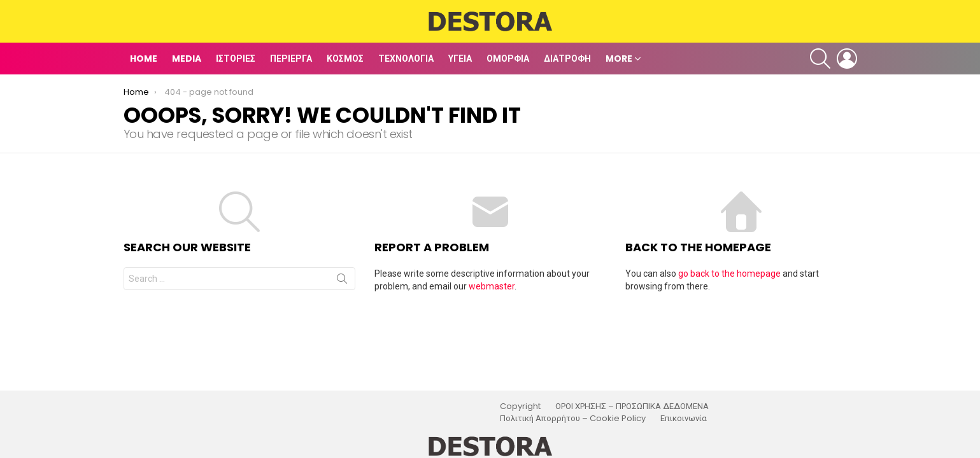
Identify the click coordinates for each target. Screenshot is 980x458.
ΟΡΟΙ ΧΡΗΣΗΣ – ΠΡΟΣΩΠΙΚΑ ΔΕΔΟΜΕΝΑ (632, 406)
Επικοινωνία (684, 419)
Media (187, 59)
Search (342, 281)
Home (144, 59)
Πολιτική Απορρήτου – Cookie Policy (573, 419)
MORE (619, 59)
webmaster (492, 286)
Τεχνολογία (406, 59)
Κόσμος (345, 59)
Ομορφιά (508, 59)
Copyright (520, 406)
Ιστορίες (236, 59)
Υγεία (460, 59)
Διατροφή (567, 59)
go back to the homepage (729, 274)
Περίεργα (291, 59)
